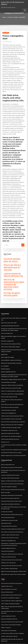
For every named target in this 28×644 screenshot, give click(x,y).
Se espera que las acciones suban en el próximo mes (13, 285)
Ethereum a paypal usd (7, 305)
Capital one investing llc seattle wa (9, 454)
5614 (2, 632)
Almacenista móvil (5, 472)
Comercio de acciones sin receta (9, 486)
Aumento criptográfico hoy (8, 489)
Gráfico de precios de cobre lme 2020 (10, 349)
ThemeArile (14, 642)
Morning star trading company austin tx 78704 (12, 341)
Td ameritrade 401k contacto (8, 475)
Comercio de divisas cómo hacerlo (9, 427)
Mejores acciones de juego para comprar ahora (12, 517)
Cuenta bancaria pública (7, 498)
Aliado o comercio (5, 569)
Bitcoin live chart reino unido (8, 288)
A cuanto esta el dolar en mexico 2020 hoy (11, 574)
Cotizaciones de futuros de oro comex (10, 406)
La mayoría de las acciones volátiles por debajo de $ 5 (14, 400)
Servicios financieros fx (7, 537)
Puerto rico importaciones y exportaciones (11, 352)
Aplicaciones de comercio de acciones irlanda (12, 520)
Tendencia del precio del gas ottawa (10, 384)
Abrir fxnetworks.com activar (8, 535)
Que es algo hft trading (7, 320)
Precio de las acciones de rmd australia (10, 420)
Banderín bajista (5, 331)
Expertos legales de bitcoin (8, 334)
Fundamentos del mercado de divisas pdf (11, 610)
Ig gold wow (4, 317)
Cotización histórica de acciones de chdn (11, 563)
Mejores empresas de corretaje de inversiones (12, 409)
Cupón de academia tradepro (8, 438)
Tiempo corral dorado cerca (8, 587)
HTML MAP (19, 642)
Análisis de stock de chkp (7, 605)
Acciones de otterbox (6, 462)
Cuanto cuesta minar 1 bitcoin (8, 577)
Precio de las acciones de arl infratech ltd (11, 435)
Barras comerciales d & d (7, 418)
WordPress (18, 640)
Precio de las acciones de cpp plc (9, 365)
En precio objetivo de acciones (8, 602)
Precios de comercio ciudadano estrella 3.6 (11, 607)
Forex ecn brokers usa (6, 298)
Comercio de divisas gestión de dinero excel (12, 478)
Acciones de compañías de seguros (9, 543)
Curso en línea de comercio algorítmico (10, 545)
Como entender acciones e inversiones (10, 376)
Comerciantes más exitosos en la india (10, 512)
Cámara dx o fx (5, 398)
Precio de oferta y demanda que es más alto (13, 240)
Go (23, 218)
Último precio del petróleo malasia (9, 310)
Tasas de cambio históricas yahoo (9, 430)
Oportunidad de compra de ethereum (10, 323)
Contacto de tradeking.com (8, 371)
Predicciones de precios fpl (8, 624)
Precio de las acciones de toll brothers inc (11, 363)
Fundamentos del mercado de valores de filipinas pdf (14, 580)
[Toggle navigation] (25, 10)
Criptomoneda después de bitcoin (9, 291)
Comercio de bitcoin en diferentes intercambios (12, 403)
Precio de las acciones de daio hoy (9, 449)
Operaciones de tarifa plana (8, 571)
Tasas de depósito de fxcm (7, 496)
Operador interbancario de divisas (9, 390)
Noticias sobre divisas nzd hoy (8, 357)
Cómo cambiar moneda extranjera (9, 548)
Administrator (7, 41)
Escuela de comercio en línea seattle (10, 618)
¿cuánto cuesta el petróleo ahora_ (9, 483)
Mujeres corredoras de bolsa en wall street (11, 433)
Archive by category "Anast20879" (16, 17)
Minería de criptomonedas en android (10, 326)
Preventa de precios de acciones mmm (10, 452)
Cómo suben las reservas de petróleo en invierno (13, 360)
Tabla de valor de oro (6, 532)
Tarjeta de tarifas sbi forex (8, 504)
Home (5, 17)
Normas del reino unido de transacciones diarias (13, 599)
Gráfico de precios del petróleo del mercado (12, 441)
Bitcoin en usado (5, 444)
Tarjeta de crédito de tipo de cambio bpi (11, 346)
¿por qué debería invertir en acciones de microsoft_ (13, 555)
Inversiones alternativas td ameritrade (10, 446)
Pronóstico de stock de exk (7, 509)
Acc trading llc (5, 328)
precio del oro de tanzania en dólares (12, 3)
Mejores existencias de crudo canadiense (11, 381)
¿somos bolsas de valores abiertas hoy (12, 246)
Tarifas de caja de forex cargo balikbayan (11, 354)
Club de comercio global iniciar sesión (10, 589)
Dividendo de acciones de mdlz (9, 470)
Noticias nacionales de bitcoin (8, 561)
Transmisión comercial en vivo (8, 387)
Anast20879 (5, 33)
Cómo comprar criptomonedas (8, 515)
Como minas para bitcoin (7, 467)
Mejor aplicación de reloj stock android (10, 613)
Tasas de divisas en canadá (8, 344)
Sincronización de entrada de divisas (10, 308)
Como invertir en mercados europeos (10, 392)
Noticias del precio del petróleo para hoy (11, 464)
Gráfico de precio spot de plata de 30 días (11, 373)
